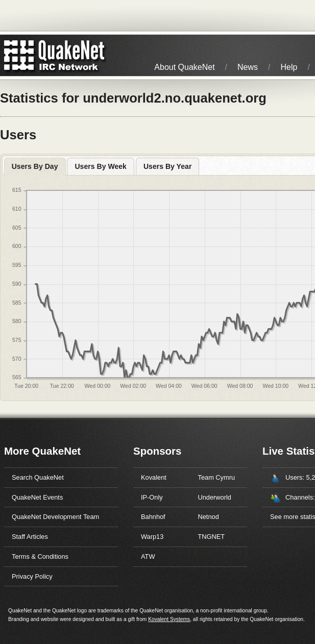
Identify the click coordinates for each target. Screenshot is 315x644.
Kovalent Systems (169, 619)
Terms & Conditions (40, 556)
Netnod (209, 517)
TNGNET (212, 537)
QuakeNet (19, 55)
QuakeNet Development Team (55, 517)
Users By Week (100, 166)
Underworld (215, 497)
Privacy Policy (32, 576)
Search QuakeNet (38, 477)
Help (289, 67)
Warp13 (152, 537)
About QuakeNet (184, 67)
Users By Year (167, 166)
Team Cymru (217, 477)
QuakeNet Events (37, 497)
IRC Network (73, 55)
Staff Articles (30, 537)
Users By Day (35, 166)
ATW (148, 556)
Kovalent (154, 477)
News (248, 67)
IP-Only (152, 497)
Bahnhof (153, 517)
